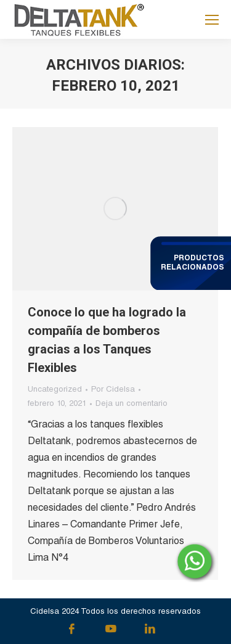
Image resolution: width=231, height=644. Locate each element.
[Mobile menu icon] (212, 20)
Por (113, 390)
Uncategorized (55, 390)
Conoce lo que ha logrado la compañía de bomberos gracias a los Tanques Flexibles (107, 340)
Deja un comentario (132, 404)
